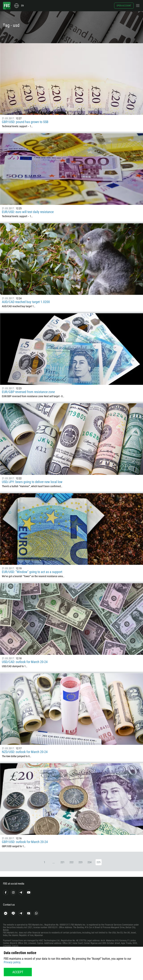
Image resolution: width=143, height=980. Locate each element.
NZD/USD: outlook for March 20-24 (25, 752)
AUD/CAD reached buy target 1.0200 (26, 302)
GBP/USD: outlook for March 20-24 (25, 842)
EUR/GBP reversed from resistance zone (28, 392)
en (22, 6)
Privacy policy (12, 962)
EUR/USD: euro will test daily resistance (28, 212)
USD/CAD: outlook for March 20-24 (25, 662)
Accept (18, 972)
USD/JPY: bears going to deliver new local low (32, 482)
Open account (124, 6)
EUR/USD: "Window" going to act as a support (32, 572)
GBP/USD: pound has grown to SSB (25, 122)
